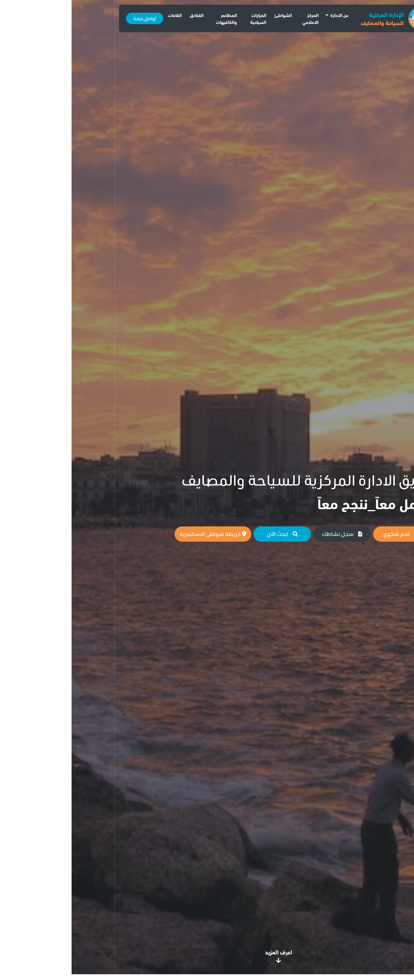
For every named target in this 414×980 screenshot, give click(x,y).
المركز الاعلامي (239, 18)
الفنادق (125, 15)
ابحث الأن (211, 534)
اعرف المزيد (207, 955)
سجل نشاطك (271, 534)
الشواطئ (211, 15)
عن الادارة (268, 15)
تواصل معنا (73, 18)
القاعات (103, 15)
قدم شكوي (330, 534)
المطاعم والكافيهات (155, 18)
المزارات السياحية (187, 18)
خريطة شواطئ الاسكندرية (141, 534)
